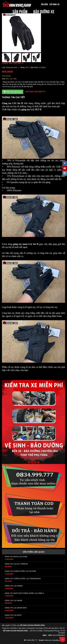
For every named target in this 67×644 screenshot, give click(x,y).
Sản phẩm (22, 628)
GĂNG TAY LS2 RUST (13, 615)
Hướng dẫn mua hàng (35, 628)
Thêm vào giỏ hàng (13, 92)
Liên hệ (62, 628)
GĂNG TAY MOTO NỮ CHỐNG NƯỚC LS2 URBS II (24, 593)
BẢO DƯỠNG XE (44, 11)
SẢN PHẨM (20, 11)
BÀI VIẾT (33, 17)
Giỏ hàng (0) (55, 4)
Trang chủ (5, 628)
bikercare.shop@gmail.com (55, 640)
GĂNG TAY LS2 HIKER (13, 600)
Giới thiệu (14, 628)
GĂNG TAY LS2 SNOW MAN (16, 608)
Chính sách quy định (51, 628)
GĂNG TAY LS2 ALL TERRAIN (16, 564)
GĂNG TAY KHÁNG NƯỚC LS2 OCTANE (20, 571)
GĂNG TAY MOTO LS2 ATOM (16, 557)
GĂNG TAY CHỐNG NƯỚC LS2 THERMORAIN (23, 579)
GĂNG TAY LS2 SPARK (14, 586)
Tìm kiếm (44, 4)
